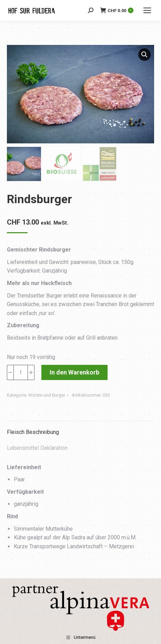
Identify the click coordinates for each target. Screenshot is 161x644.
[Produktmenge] (21, 372)
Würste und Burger (47, 395)
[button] (144, 55)
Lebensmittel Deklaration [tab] (37, 448)
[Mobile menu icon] (147, 10)
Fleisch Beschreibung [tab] (33, 432)
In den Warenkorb (74, 372)
